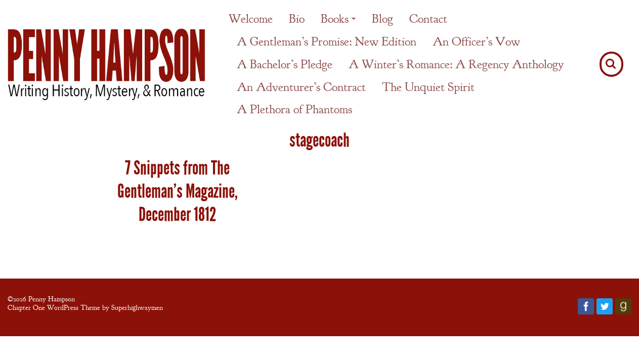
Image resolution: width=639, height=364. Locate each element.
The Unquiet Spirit (428, 87)
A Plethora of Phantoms (294, 109)
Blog (382, 19)
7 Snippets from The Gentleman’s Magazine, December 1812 (178, 191)
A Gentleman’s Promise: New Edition (327, 41)
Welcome (251, 19)
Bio (297, 19)
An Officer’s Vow (476, 41)
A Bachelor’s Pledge (285, 64)
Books (335, 19)
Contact (428, 19)
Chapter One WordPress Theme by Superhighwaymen (85, 307)
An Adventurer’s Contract (301, 87)
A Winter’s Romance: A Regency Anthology (456, 64)
